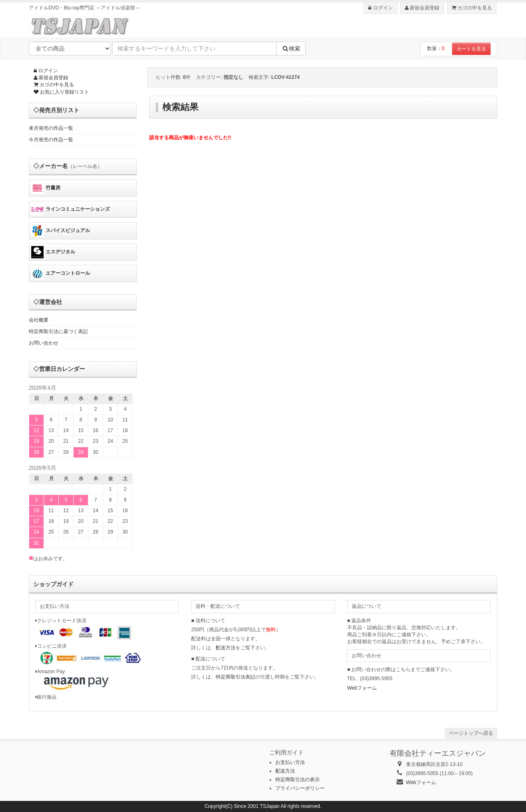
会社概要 (39, 320)
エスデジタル (53, 252)
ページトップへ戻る (471, 733)
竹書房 (46, 188)
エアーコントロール (61, 274)
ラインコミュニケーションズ (70, 209)
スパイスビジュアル (61, 231)
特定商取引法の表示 (298, 780)
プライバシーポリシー (300, 788)
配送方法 (226, 648)
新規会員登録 (422, 8)
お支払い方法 (290, 762)
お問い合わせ (44, 343)
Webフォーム (362, 688)
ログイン (380, 8)
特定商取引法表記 (235, 677)
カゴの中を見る (472, 8)
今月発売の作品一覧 (51, 140)
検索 (291, 48)
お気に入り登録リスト (61, 92)
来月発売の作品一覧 (51, 128)
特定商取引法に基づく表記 (58, 331)
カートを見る (471, 49)
